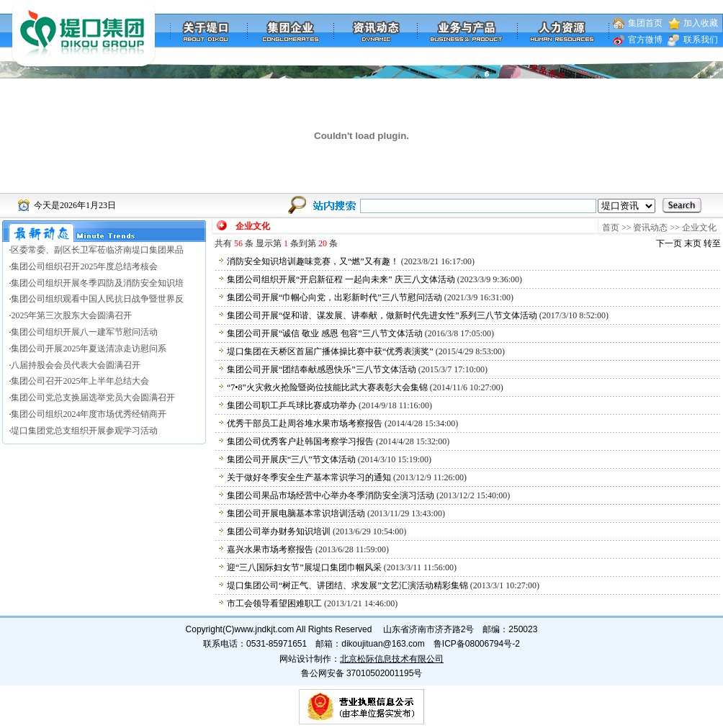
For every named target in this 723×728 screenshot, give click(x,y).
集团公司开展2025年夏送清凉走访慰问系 (89, 349)
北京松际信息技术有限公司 (392, 659)
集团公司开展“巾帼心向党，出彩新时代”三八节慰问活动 (334, 297)
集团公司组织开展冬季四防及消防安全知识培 (97, 283)
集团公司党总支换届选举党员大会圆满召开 (93, 397)
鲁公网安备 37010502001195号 (362, 673)
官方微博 (645, 40)
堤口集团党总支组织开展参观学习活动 (84, 431)
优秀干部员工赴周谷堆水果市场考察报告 (305, 423)
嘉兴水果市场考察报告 (270, 549)
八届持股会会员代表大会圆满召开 (76, 365)
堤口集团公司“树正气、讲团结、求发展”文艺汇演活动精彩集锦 (347, 585)
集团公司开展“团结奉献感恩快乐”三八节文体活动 (322, 369)
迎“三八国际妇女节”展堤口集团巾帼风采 (304, 567)
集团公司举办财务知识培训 (279, 531)
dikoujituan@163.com (383, 644)
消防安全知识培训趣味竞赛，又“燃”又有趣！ (313, 261)
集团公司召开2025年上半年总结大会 (80, 381)
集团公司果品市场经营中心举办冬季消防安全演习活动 (331, 495)
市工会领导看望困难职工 (274, 603)
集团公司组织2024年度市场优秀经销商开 (89, 414)
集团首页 (645, 23)
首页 (611, 228)
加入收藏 (701, 23)
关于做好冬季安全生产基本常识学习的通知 (309, 477)
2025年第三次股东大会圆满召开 (71, 315)
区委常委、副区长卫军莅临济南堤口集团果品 (97, 250)
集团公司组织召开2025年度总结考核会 (84, 266)
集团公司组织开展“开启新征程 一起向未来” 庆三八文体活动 (341, 279)
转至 (712, 243)
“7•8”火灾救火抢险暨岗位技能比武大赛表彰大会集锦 (327, 387)
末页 (693, 243)
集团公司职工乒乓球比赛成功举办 (292, 405)
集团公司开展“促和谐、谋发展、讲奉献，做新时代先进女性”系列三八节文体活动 (382, 315)
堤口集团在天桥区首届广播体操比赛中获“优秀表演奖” (330, 351)
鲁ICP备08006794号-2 (477, 644)
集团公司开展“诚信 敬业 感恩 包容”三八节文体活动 (325, 333)
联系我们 (701, 40)
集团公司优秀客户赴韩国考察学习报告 (300, 441)
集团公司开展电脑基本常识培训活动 (296, 513)
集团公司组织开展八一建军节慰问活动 (84, 332)
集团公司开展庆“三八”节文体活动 (291, 459)
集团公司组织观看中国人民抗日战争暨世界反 (97, 299)
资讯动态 (650, 228)
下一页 (669, 243)
